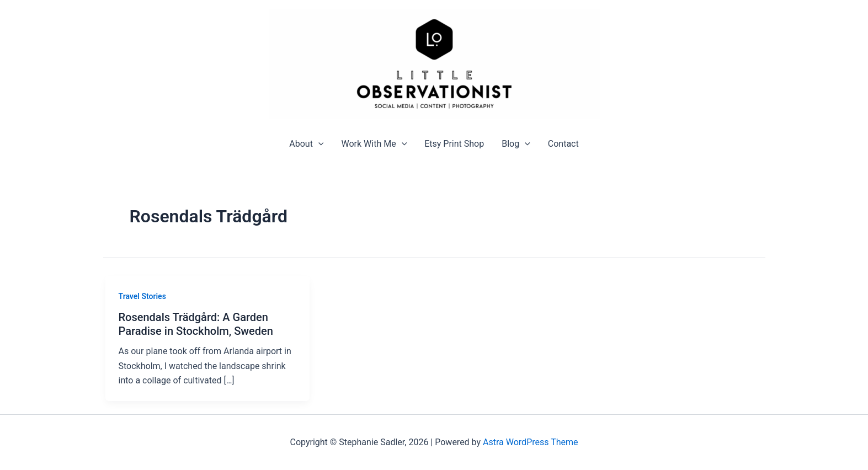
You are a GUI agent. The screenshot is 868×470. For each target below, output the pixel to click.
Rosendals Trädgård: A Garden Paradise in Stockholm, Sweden (196, 324)
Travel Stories (142, 296)
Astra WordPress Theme (530, 442)
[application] (318, 144)
